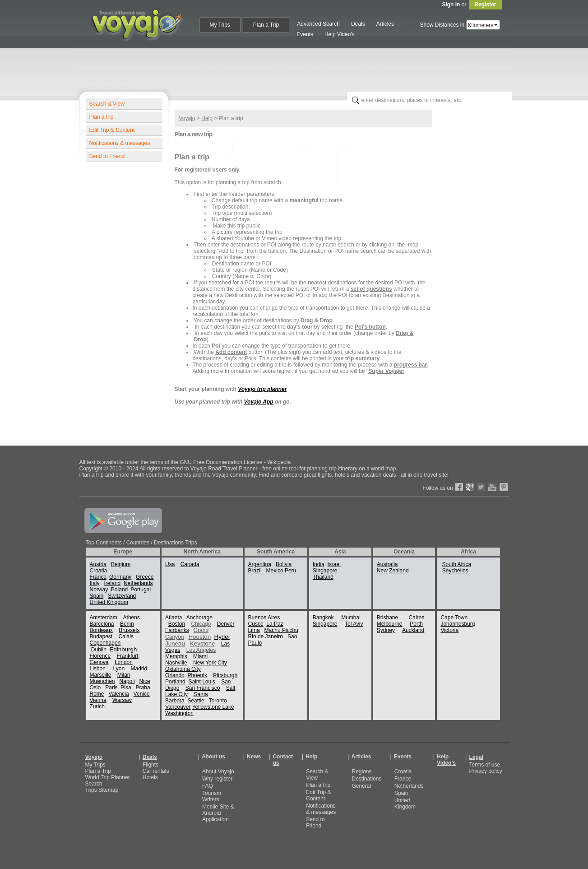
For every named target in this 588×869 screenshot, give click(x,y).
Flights (150, 765)
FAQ (208, 786)
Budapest (101, 637)
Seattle (196, 701)
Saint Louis (201, 682)
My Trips (95, 765)
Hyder (222, 637)
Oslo (95, 688)
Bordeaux (101, 630)
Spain (97, 596)
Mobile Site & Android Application (218, 813)
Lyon (119, 669)
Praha (143, 688)
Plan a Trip (98, 771)
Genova (99, 662)
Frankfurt (128, 656)
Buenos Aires (264, 618)
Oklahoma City (183, 669)
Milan (124, 675)
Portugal (141, 590)
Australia (387, 564)
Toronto (218, 701)
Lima (254, 630)
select (496, 25)
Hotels (150, 777)
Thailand (323, 577)
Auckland (413, 630)
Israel (334, 564)
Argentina (260, 564)
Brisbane (387, 618)
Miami (200, 656)
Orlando (175, 675)
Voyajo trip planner (262, 389)
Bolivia (284, 564)
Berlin (127, 624)
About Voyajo (218, 771)
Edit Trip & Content (112, 130)
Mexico (275, 571)
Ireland (113, 583)
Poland (119, 590)
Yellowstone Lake (213, 707)
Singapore (325, 571)
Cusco (256, 624)
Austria (98, 564)
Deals (150, 757)
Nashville (176, 663)
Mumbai (351, 618)
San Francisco (203, 688)
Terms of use (484, 765)
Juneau (175, 644)
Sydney (386, 630)
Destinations (366, 779)
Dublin (99, 650)
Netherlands (138, 583)
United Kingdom (109, 602)
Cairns (417, 618)
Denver (226, 624)
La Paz (275, 624)
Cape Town (454, 618)
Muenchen (102, 681)
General (361, 786)
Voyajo (187, 118)
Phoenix (197, 675)
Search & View (107, 104)
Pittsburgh (225, 675)
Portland (175, 682)
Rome (97, 694)
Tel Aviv (354, 624)
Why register (217, 779)
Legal (476, 757)
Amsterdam (104, 618)
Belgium (121, 564)
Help (207, 118)
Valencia (119, 694)
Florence (100, 656)
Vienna (98, 700)
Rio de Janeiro (266, 637)
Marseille (101, 675)
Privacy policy (485, 771)
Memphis (176, 656)
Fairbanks (177, 630)
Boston (177, 624)
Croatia (99, 571)
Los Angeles (201, 650)
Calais (126, 637)
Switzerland (122, 596)
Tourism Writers (212, 796)
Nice (145, 681)
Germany (120, 577)
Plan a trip (102, 117)
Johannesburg (458, 624)
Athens (132, 618)
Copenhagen (105, 643)
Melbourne (390, 624)
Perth (416, 624)
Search (94, 784)
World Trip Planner (108, 777)
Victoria (449, 630)
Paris (111, 688)
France (98, 577)
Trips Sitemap (102, 790)
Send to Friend (107, 156)
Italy (95, 583)
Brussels (129, 630)
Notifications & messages (120, 143)
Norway (99, 590)
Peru (290, 571)
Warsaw (122, 700)
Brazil (255, 571)
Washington (179, 713)
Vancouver (178, 707)
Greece (145, 577)
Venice (142, 694)
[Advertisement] (298, 68)
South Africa (456, 564)
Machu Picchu (281, 630)
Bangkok (323, 618)
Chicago (201, 624)
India (319, 564)
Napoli (127, 681)
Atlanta (174, 618)
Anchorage (199, 618)
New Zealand (393, 571)
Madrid (139, 669)
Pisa (126, 688)
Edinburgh (123, 649)
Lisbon (98, 669)
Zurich (97, 706)
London (124, 662)
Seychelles (455, 571)
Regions (361, 771)
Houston (199, 637)
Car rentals (156, 771)
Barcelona (102, 624)
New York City (210, 663)
